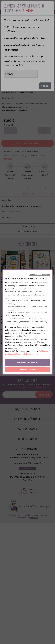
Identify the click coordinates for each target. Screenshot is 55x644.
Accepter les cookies (27, 362)
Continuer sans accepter (39, 275)
